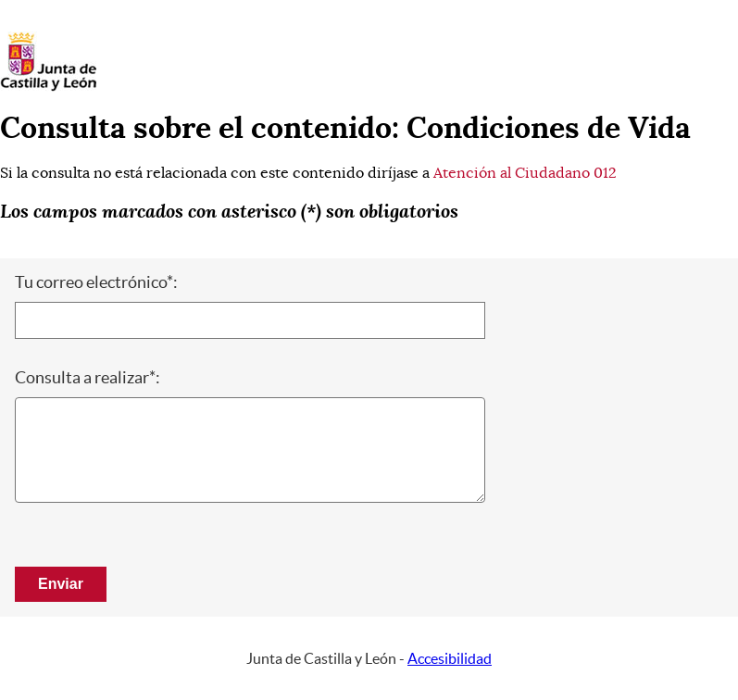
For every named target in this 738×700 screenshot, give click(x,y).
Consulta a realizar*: (88, 378)
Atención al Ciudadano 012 (525, 173)
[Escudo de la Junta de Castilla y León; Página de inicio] (48, 87)
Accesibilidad (450, 658)
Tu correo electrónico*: (96, 282)
